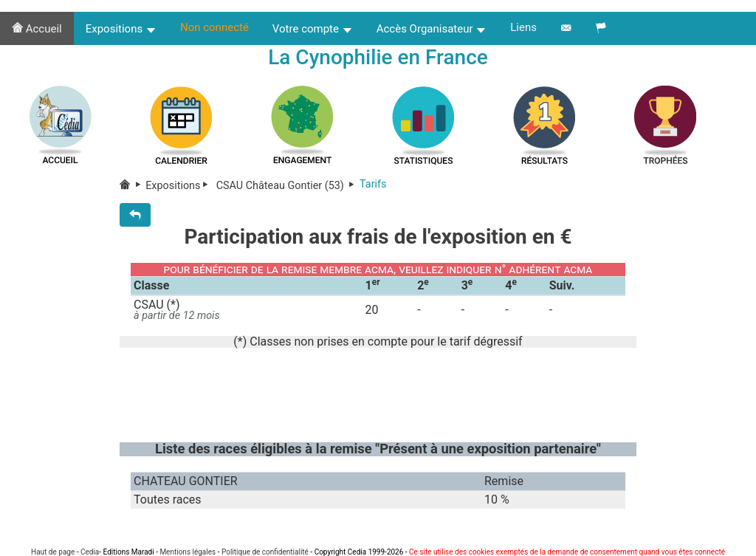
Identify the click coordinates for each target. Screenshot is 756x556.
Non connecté (214, 27)
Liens (523, 27)
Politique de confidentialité (265, 552)
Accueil (37, 29)
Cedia (90, 552)
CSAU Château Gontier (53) (286, 186)
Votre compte (313, 29)
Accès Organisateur (432, 29)
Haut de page (53, 552)
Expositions (121, 29)
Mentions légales (188, 552)
